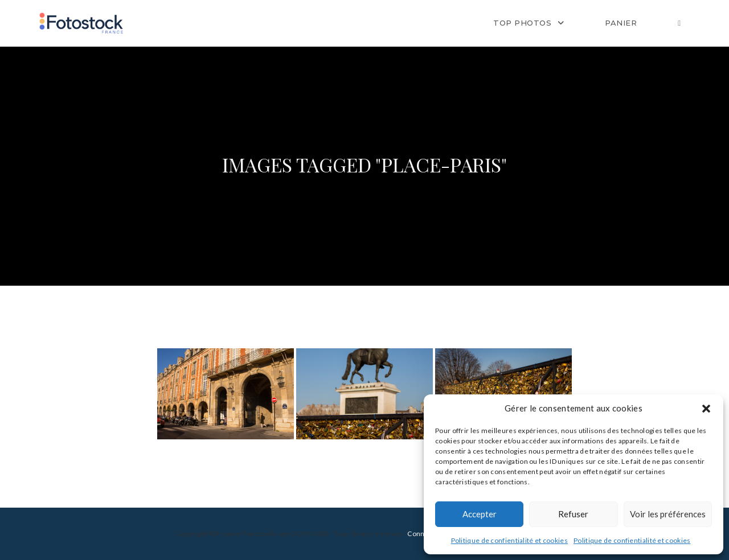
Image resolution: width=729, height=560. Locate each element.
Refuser (573, 514)
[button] (706, 409)
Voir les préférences (668, 514)
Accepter (480, 514)
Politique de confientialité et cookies (509, 540)
